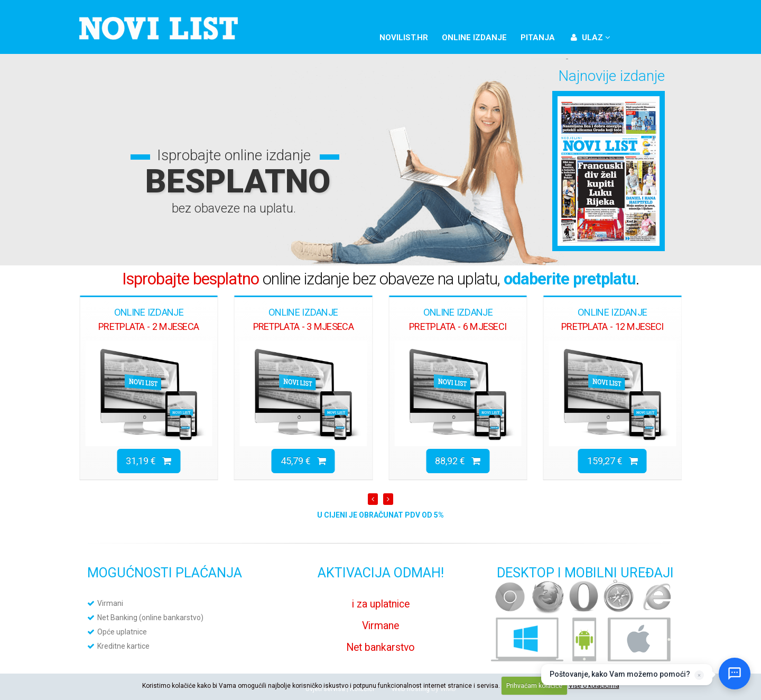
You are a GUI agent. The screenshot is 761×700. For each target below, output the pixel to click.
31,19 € (149, 461)
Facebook (632, 36)
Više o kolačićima (594, 686)
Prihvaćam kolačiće (534, 686)
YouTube (668, 36)
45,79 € (303, 461)
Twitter (650, 36)
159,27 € (612, 461)
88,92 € (458, 461)
